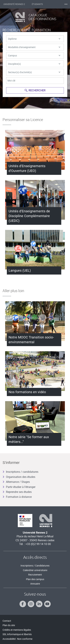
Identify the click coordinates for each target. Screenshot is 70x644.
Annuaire (35, 584)
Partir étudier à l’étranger (19, 487)
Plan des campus (35, 579)
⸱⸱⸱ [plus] (66, 4)
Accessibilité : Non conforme (17, 639)
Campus (34, 55)
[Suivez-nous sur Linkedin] (39, 604)
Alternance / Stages (16, 482)
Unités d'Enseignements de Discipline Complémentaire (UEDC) (29, 216)
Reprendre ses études (17, 492)
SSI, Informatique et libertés (17, 634)
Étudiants (37, 4)
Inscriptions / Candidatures (35, 566)
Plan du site (9, 625)
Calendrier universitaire (35, 570)
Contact (7, 621)
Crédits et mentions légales (17, 630)
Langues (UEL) (20, 270)
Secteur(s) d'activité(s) (34, 72)
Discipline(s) (34, 64)
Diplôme (34, 39)
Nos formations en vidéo (27, 392)
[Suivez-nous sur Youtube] (47, 604)
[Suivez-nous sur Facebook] (23, 604)
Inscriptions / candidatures (20, 472)
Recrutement (35, 575)
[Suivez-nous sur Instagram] (31, 604)
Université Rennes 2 (14, 4)
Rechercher (35, 90)
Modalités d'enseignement (34, 47)
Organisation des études (19, 477)
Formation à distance (17, 497)
